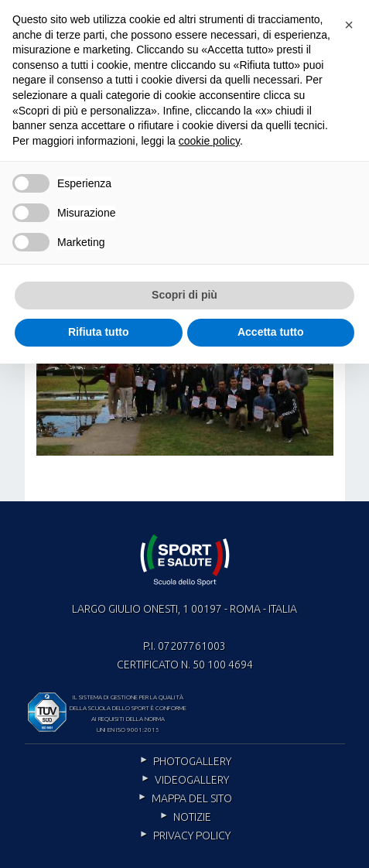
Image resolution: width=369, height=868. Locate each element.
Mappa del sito (192, 798)
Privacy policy (192, 836)
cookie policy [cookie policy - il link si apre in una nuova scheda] (209, 141)
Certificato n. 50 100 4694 (185, 665)
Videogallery (192, 780)
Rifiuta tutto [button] (99, 332)
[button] (349, 25)
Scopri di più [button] (184, 295)
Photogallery (192, 761)
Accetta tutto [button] (271, 332)
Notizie (192, 817)
